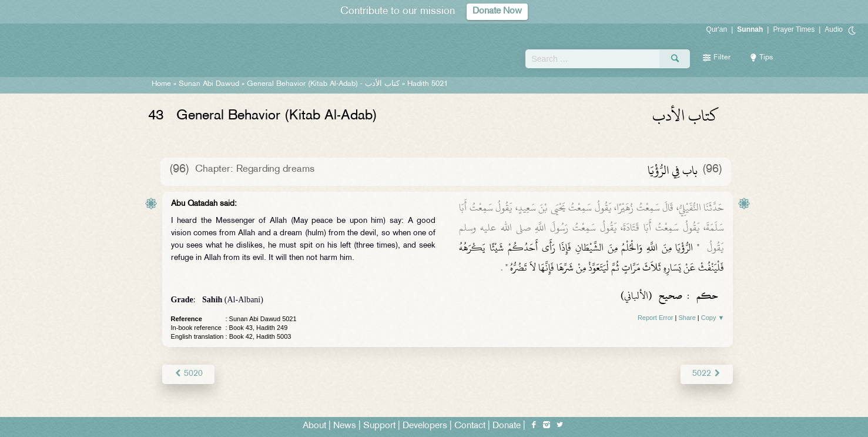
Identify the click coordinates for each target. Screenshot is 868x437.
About (314, 426)
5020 (188, 374)
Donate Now (497, 11)
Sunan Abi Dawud (209, 84)
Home (161, 84)
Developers (425, 426)
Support (379, 426)
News (345, 426)
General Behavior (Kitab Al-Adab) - (324, 84)
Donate (507, 426)
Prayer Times (794, 29)
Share (687, 318)
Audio (834, 29)
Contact (470, 426)
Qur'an (717, 29)
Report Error (656, 318)
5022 (707, 374)
